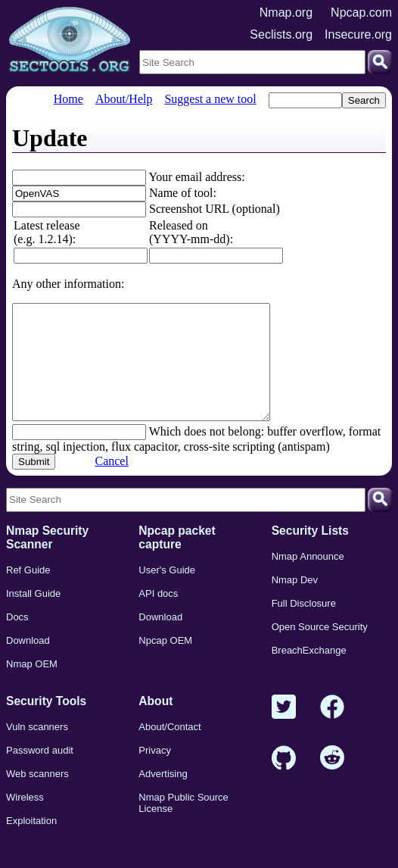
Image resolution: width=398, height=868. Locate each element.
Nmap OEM (32, 687)
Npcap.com (361, 12)
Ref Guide (28, 593)
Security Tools (46, 724)
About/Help (124, 99)
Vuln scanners (37, 749)
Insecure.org (358, 34)
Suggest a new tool (210, 99)
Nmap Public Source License (183, 826)
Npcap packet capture (177, 560)
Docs (17, 640)
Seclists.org (281, 34)
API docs (158, 616)
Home (68, 99)
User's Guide (167, 593)
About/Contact (169, 749)
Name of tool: (183, 193)
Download (28, 663)
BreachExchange (309, 673)
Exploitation (31, 843)
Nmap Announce (308, 579)
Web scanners (37, 796)
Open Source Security (320, 649)
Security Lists (310, 553)
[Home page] (70, 40)
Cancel (111, 484)
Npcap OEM (165, 663)
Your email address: (196, 177)
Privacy (155, 773)
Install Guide (33, 616)
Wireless (25, 820)
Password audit (40, 773)
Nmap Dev (295, 603)
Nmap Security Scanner (47, 560)
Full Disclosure (304, 626)
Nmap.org (286, 12)
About (155, 724)
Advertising (163, 796)
